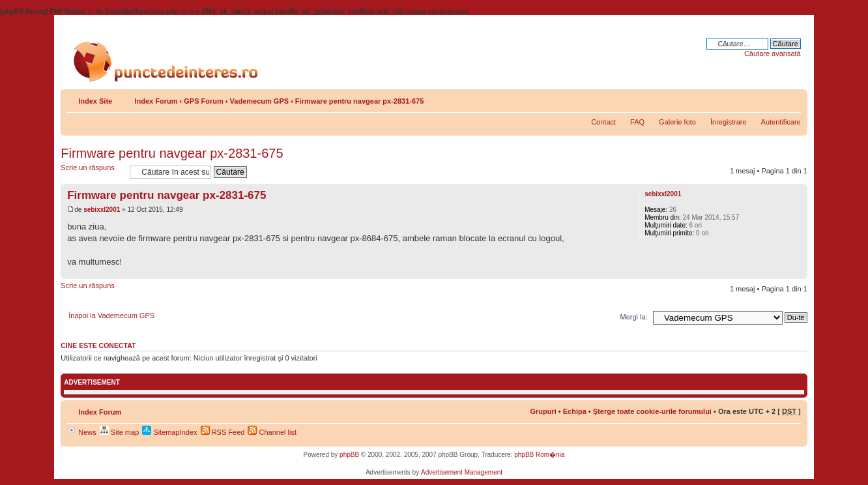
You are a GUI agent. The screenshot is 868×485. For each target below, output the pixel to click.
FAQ (637, 122)
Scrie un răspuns (92, 172)
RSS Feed (223, 432)
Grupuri (543, 411)
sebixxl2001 (102, 210)
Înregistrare (729, 122)
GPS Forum (204, 101)
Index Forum (156, 101)
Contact (603, 122)
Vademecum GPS (260, 101)
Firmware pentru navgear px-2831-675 (359, 101)
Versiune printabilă (772, 98)
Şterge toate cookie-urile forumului (652, 411)
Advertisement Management (462, 472)
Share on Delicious (719, 98)
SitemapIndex (169, 432)
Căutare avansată (773, 53)
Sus (797, 272)
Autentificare (781, 122)
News (82, 432)
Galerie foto (677, 122)
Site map (119, 432)
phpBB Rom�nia (539, 455)
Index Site (95, 101)
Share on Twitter (736, 98)
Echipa (575, 411)
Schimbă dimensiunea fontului (791, 98)
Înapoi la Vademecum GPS (111, 316)
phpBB (349, 455)
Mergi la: (634, 317)
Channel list (272, 432)
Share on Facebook (754, 98)
